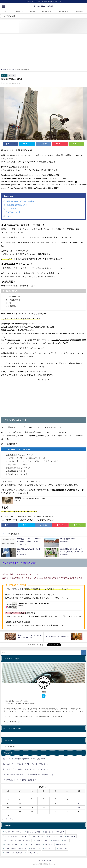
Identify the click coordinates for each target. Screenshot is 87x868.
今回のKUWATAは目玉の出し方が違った (19, 201)
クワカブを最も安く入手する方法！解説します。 (20, 780)
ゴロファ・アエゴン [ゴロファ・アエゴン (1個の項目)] (34, 853)
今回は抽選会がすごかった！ (15, 205)
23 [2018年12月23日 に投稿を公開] (79, 808)
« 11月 (5, 819)
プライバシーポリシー (43, 861)
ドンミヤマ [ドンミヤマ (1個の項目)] (49, 849)
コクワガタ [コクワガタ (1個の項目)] (71, 836)
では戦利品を (10, 208)
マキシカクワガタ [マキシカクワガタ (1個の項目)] (55, 836)
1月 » (11, 819)
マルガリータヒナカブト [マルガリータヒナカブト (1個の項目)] (14, 832)
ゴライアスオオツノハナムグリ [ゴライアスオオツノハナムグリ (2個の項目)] (16, 849)
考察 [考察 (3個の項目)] (66, 840)
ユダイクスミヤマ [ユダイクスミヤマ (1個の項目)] (12, 844)
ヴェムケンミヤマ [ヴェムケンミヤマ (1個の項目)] (37, 836)
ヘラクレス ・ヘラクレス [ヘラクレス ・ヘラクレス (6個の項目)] (32, 844)
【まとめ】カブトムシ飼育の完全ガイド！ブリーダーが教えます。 (26, 769)
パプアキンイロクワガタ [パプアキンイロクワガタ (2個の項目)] (14, 853)
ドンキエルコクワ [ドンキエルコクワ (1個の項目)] (33, 832)
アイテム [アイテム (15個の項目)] (62, 849)
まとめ (7, 216)
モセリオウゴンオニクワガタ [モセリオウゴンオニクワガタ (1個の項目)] (54, 832)
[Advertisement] (43, 52)
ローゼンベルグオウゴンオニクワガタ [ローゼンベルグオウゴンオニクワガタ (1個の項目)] (18, 840)
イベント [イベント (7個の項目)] (49, 844)
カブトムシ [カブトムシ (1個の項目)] (35, 849)
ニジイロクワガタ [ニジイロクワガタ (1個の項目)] (42, 840)
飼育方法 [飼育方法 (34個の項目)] (61, 844)
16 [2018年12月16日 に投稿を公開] (79, 803)
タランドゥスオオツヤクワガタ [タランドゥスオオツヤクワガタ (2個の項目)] (16, 836)
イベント (4, 75)
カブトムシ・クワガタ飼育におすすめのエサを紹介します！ (24, 759)
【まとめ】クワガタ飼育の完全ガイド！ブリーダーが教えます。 (25, 764)
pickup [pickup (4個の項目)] (56, 840)
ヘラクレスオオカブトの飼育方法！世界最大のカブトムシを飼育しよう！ (29, 775)
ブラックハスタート (14, 212)
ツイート (6, 734)
